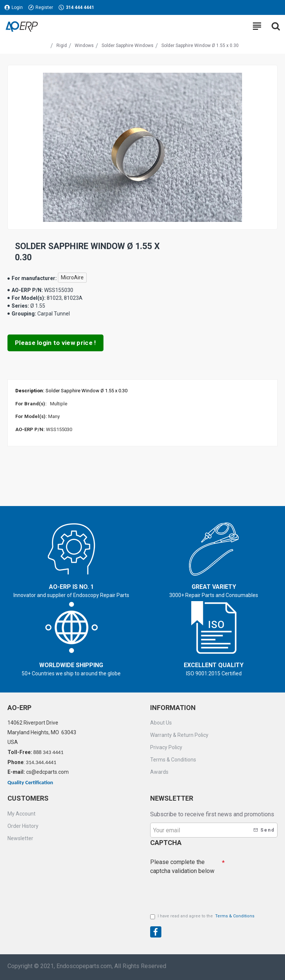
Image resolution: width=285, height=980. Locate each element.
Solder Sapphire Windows (128, 45)
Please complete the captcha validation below (182, 866)
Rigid (62, 45)
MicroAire (72, 277)
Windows (84, 45)
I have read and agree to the (203, 916)
